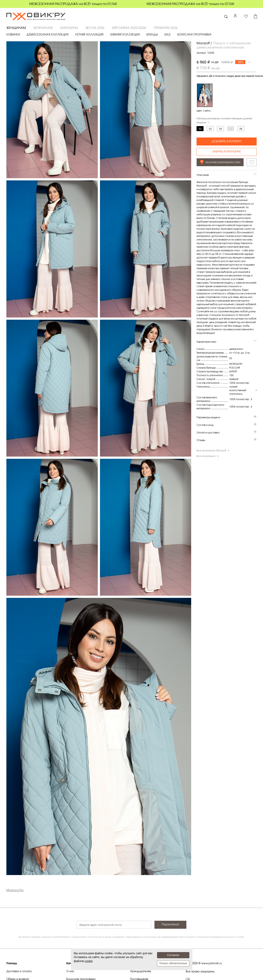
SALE (168, 35)
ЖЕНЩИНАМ (16, 28)
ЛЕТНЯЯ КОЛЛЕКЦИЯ (89, 35)
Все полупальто (208, 456)
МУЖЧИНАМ (43, 28)
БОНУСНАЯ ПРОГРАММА (195, 35)
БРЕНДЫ (152, 35)
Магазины (69, 28)
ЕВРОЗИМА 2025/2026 (129, 28)
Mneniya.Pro (15, 890)
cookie (89, 961)
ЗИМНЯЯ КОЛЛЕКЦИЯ (125, 35)
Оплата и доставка (208, 433)
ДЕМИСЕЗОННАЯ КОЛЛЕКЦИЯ (47, 35)
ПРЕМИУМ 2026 (166, 28)
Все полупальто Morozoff (213, 451)
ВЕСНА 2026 (95, 28)
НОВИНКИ (13, 35)
